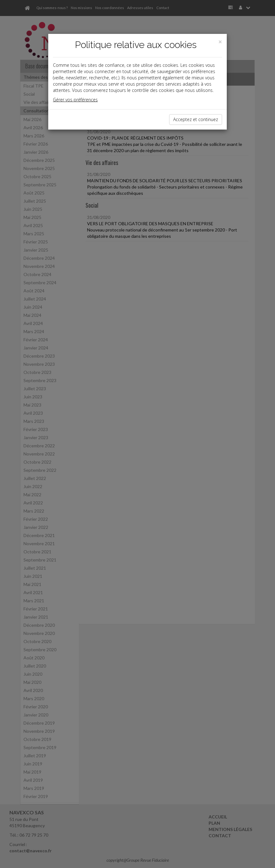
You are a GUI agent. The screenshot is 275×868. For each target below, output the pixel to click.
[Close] (220, 42)
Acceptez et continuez (196, 119)
